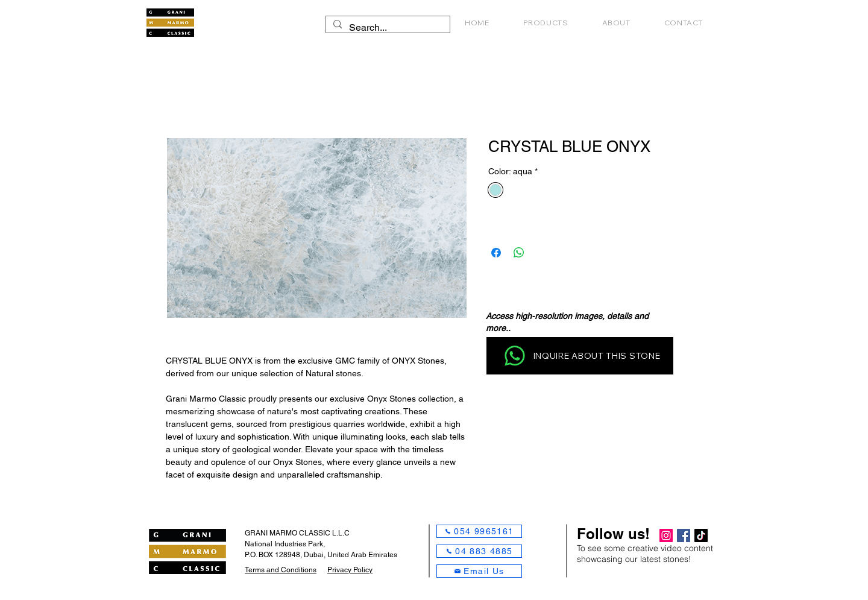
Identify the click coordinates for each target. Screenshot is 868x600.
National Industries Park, (285, 544)
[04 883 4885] (479, 551)
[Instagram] (666, 535)
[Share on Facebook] (496, 253)
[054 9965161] (479, 531)
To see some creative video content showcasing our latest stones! (645, 554)
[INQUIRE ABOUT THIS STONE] (580, 356)
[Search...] (387, 28)
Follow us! (613, 534)
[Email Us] (479, 571)
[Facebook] (684, 535)
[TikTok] (701, 535)
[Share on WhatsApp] (519, 253)
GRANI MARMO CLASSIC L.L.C (297, 533)
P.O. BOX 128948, (274, 555)
